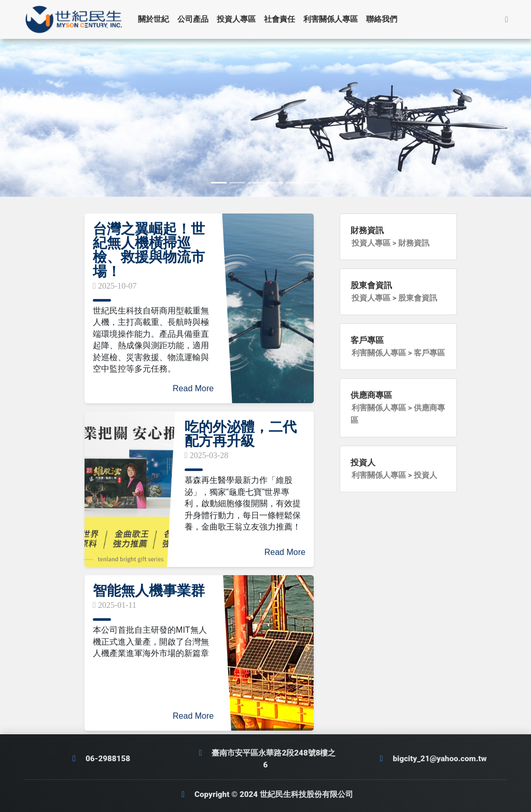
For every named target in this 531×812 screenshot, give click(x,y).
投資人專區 (239, 19)
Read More (193, 388)
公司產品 (196, 19)
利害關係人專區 (334, 19)
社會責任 (283, 19)
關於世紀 (157, 19)
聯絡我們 (385, 19)
